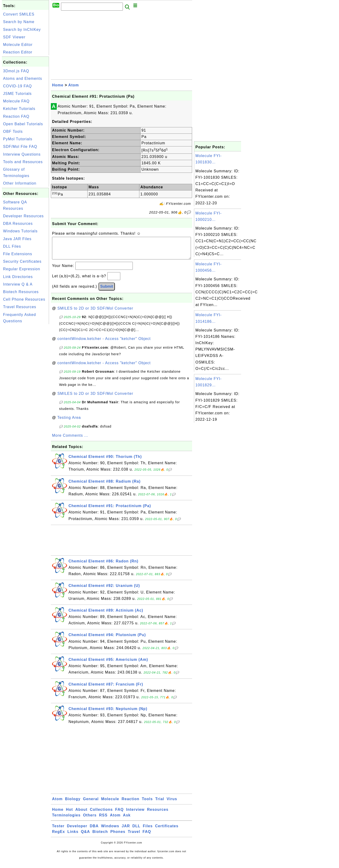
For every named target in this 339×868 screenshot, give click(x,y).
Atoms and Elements (23, 79)
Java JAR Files (17, 239)
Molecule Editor (18, 45)
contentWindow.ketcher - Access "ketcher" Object (104, 343)
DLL (136, 831)
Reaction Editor (18, 52)
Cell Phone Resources (24, 299)
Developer (77, 831)
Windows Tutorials (20, 231)
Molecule (110, 804)
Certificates (167, 831)
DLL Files (12, 246)
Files (148, 831)
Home (58, 85)
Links (73, 836)
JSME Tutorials (17, 94)
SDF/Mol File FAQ (20, 147)
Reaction (130, 804)
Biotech (100, 836)
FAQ (119, 814)
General (91, 804)
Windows (110, 831)
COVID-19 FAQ (17, 86)
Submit (107, 291)
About (81, 814)
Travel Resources (20, 307)
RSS (103, 820)
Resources (158, 814)
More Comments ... (70, 440)
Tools (147, 804)
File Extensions (18, 254)
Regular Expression (22, 269)
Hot (69, 814)
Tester (58, 831)
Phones (118, 836)
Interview (135, 814)
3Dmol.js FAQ (16, 71)
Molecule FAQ (16, 101)
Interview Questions (22, 154)
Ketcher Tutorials (19, 109)
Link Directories (18, 277)
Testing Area (69, 422)
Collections (101, 814)
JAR (126, 831)
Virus (172, 804)
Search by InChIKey (22, 30)
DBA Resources (18, 224)
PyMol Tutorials (18, 139)
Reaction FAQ (16, 116)
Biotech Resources (21, 292)
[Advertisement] (25, 396)
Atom (74, 85)
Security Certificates (22, 261)
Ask (127, 820)
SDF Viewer (14, 37)
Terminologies (66, 820)
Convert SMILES (19, 14)
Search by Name (19, 22)
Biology (73, 804)
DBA (94, 831)
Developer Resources (23, 216)
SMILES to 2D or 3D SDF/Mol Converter (95, 313)
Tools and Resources (23, 162)
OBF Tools (13, 131)
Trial (160, 804)
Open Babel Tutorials (23, 124)
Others (90, 820)
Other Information (20, 183)
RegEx (59, 836)
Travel (134, 836)
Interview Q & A (18, 284)
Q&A (86, 836)
